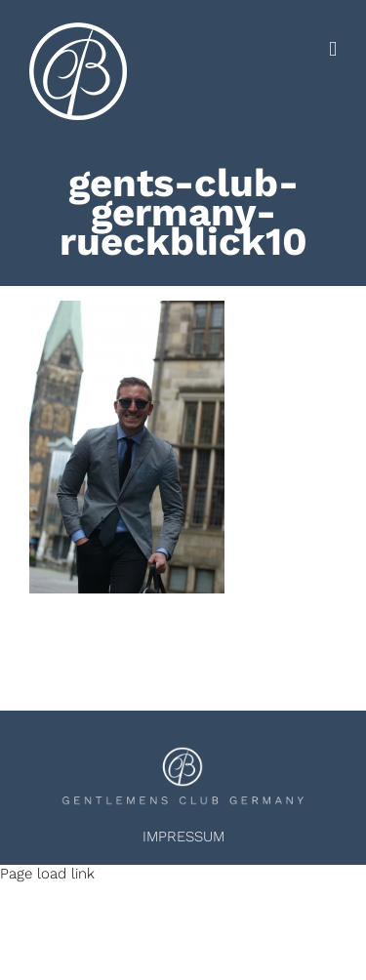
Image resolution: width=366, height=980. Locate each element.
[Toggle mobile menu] (333, 49)
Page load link (47, 874)
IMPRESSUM (183, 837)
